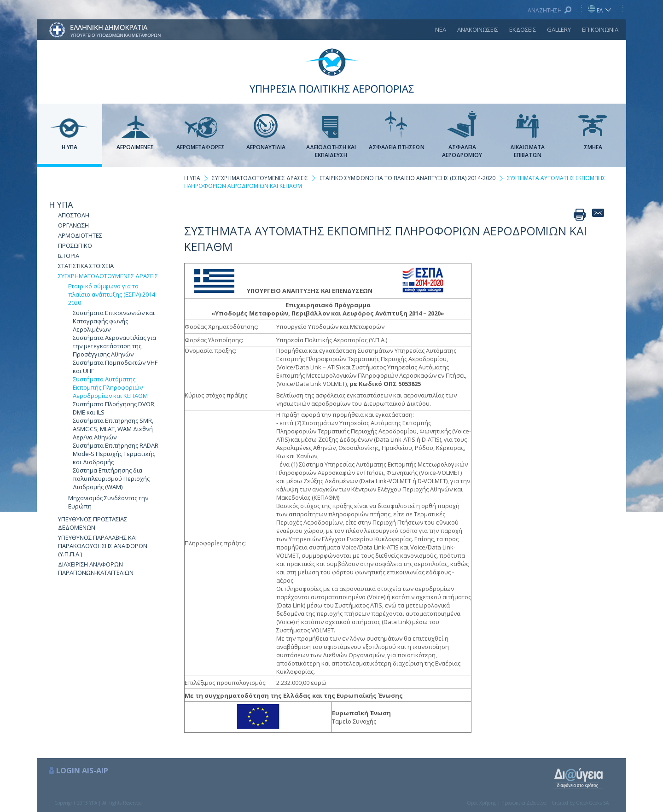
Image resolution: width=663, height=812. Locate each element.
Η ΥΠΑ (61, 204)
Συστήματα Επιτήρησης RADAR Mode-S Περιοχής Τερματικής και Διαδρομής (116, 454)
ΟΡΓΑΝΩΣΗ (73, 225)
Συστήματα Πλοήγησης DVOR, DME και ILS (114, 408)
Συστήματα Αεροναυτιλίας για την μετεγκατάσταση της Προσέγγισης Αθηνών (114, 346)
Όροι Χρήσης (482, 803)
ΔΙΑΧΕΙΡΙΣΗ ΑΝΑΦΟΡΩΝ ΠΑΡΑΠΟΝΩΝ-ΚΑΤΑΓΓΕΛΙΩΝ (96, 568)
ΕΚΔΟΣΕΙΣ (523, 29)
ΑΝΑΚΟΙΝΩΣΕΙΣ (478, 29)
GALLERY (559, 29)
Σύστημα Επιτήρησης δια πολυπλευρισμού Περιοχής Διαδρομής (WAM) (111, 479)
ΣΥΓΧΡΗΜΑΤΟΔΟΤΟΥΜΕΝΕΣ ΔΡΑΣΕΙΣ (108, 276)
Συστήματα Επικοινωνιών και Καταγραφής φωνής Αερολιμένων (114, 321)
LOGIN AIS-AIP (82, 771)
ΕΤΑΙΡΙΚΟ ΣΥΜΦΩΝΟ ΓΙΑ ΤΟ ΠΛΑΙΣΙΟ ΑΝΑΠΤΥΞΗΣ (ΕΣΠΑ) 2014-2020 (407, 178)
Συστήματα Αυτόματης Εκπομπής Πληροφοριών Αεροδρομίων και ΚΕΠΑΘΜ (110, 387)
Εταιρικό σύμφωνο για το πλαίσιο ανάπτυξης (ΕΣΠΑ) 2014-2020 (113, 294)
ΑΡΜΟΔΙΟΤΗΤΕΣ (80, 235)
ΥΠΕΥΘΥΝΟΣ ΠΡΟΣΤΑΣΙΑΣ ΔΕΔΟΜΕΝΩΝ (93, 523)
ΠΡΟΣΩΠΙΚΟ (75, 245)
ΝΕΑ (441, 29)
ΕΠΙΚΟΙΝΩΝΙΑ (600, 29)
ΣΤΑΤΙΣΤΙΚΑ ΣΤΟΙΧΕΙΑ (86, 266)
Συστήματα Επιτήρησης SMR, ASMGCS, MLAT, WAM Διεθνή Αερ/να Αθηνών (113, 429)
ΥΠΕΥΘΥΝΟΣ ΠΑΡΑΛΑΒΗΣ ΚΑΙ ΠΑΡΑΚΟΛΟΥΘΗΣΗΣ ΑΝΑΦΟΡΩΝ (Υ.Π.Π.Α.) (103, 546)
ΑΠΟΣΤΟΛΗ (74, 215)
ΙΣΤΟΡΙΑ (69, 256)
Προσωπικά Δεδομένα (524, 803)
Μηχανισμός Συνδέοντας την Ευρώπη (108, 502)
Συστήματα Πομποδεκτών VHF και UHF (115, 367)
